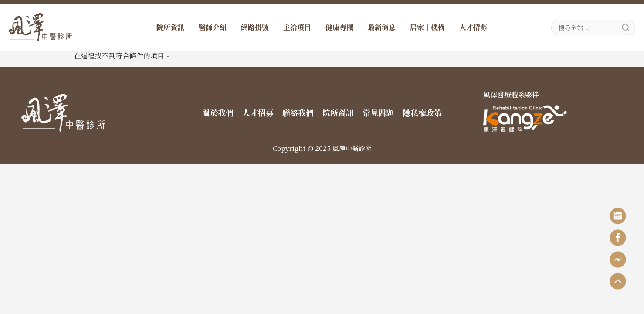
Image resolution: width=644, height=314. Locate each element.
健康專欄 (339, 27)
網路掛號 (255, 27)
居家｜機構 (427, 27)
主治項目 (297, 27)
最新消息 (382, 27)
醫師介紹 (213, 27)
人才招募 (473, 27)
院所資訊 (170, 27)
